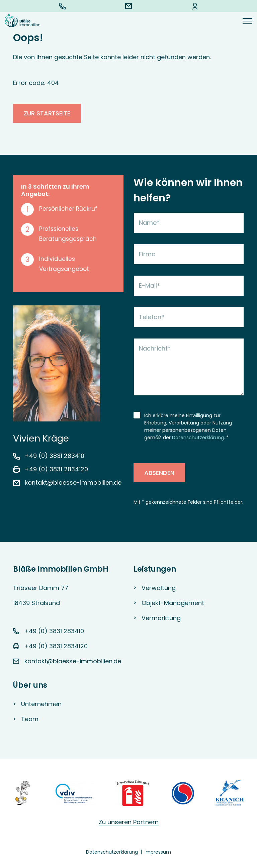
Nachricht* (155, 348)
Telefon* (152, 317)
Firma (147, 254)
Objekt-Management (173, 603)
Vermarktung (161, 618)
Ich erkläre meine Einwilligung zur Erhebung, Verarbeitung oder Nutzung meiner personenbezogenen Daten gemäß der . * (188, 426)
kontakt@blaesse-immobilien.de (128, 6)
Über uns (30, 685)
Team (30, 719)
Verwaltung (159, 588)
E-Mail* (149, 285)
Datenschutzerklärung (198, 438)
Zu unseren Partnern (129, 822)
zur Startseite (47, 113)
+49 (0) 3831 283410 (62, 6)
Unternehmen (41, 704)
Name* (149, 223)
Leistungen (155, 569)
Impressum (158, 852)
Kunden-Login (195, 6)
